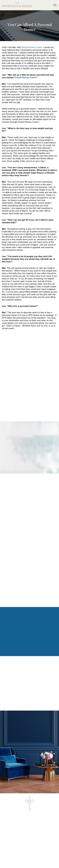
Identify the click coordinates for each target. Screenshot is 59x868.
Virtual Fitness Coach (32, 47)
